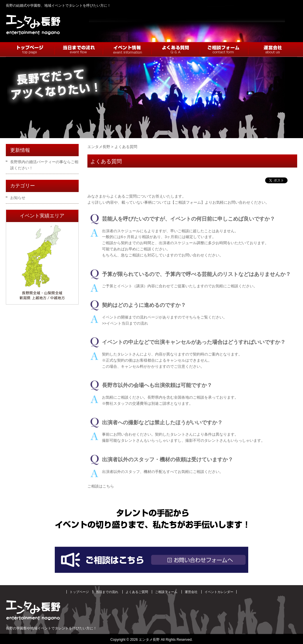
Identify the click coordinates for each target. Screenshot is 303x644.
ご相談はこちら (101, 486)
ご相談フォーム (166, 592)
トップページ (79, 592)
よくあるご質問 (137, 592)
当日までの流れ (107, 592)
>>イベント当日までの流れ (125, 323)
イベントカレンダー (219, 592)
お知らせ (18, 198)
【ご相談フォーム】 (188, 202)
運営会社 (191, 592)
